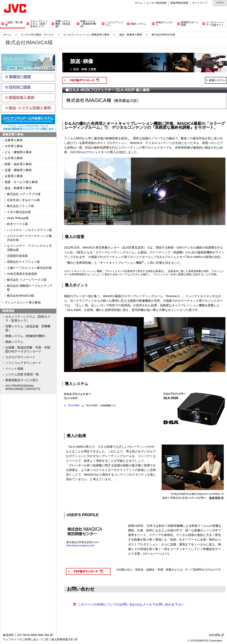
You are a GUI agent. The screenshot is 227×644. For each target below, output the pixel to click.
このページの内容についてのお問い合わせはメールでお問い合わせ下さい (131, 604)
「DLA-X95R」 (74, 405)
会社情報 (215, 635)
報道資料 (8, 635)
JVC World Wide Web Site (33, 635)
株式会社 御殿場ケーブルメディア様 (30, 288)
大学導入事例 (14, 146)
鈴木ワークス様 (17, 224)
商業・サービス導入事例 (21, 182)
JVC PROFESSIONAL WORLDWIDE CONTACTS (23, 387)
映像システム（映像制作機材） (26, 336)
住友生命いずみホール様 (23, 200)
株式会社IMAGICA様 (21, 296)
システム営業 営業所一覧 (22, 375)
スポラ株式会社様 (19, 212)
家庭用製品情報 (179, 3)
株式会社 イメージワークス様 (27, 280)
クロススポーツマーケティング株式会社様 (29, 238)
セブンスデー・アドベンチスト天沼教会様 (29, 248)
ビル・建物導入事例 (18, 152)
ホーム (139, 3)
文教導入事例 (14, 140)
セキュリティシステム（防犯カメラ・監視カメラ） (28, 319)
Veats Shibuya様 (18, 218)
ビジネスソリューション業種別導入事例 (86, 35)
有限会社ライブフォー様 (23, 262)
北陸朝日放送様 (17, 256)
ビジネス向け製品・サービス (38, 35)
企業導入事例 (14, 176)
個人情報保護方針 (62, 639)
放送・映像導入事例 (131, 35)
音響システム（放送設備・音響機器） (28, 328)
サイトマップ (200, 3)
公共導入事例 (14, 158)
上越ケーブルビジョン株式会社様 (29, 268)
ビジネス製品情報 (156, 3)
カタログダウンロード (20, 357)
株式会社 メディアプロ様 (24, 194)
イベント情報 (14, 369)
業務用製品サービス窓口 (22, 380)
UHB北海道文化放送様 (22, 274)
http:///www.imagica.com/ (80, 545)
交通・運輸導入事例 (18, 170)
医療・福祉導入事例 (18, 164)
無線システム (14, 342)
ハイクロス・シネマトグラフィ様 (29, 230)
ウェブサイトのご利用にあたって (24, 639)
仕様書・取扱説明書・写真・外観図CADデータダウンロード (28, 350)
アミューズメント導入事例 (23, 303)
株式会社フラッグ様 (20, 206)
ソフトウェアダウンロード (23, 363)
